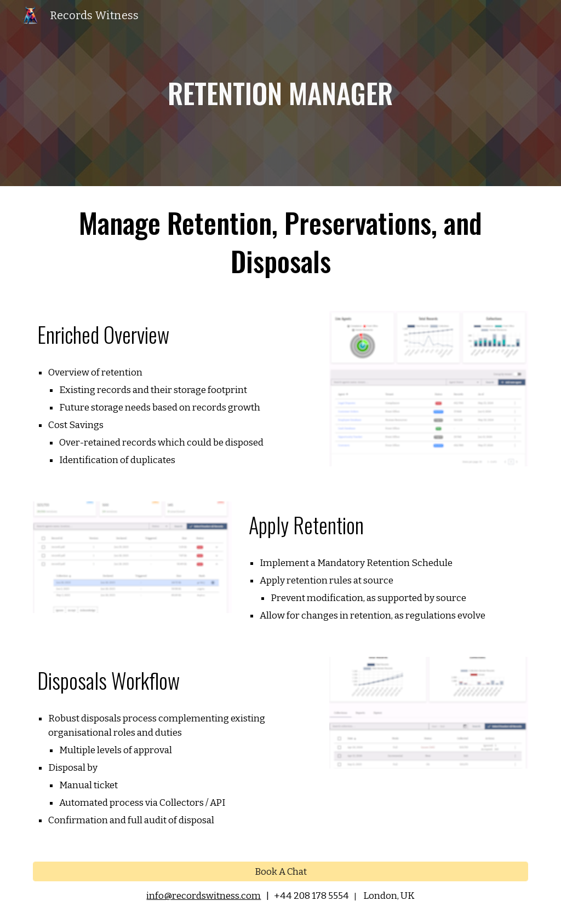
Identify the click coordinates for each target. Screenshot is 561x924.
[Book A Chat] (281, 871)
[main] (280, 93)
